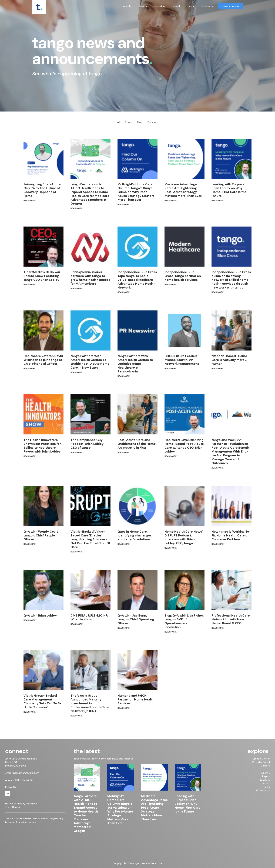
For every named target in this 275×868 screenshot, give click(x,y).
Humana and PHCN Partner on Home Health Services (136, 699)
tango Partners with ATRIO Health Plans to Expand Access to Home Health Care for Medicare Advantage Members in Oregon (90, 194)
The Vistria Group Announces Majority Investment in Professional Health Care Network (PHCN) (90, 703)
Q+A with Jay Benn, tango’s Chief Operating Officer (136, 619)
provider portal (231, 6)
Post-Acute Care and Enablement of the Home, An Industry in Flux (137, 444)
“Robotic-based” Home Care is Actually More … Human (229, 360)
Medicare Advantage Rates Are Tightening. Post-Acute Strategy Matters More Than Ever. (183, 190)
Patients (265, 773)
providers (160, 6)
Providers (264, 780)
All (118, 122)
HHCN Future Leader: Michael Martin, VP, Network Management (182, 360)
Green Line (156, 863)
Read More (30, 201)
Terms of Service (24, 822)
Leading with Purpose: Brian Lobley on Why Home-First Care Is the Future (229, 190)
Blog (140, 122)
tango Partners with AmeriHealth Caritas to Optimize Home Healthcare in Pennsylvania (135, 364)
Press (128, 122)
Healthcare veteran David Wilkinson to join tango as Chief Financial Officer (43, 360)
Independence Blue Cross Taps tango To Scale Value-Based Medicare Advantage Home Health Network (137, 280)
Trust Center (13, 807)
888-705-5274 (24, 780)
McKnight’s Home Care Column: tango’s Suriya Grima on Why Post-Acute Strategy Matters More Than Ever (136, 192)
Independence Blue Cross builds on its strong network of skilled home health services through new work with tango (231, 280)
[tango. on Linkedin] (8, 794)
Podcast (153, 122)
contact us (208, 6)
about (177, 6)
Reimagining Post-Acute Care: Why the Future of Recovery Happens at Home (42, 190)
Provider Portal (261, 762)
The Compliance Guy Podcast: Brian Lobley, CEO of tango (87, 444)
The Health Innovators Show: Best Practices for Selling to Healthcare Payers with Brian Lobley (42, 446)
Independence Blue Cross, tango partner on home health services (183, 276)
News (267, 787)
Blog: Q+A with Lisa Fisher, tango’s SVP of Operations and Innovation (184, 621)
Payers (266, 776)
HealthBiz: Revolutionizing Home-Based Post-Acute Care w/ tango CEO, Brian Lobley (184, 446)
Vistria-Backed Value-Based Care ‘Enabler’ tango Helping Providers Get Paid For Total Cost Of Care (90, 539)
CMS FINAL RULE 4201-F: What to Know (89, 617)
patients (127, 6)
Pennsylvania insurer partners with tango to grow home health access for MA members (90, 278)
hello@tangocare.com (26, 773)
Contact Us (263, 790)
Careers (265, 766)
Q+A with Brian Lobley (40, 615)
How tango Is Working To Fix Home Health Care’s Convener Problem (230, 535)
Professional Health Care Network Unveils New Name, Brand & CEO (231, 619)
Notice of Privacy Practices (21, 804)
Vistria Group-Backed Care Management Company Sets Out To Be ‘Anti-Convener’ (43, 701)
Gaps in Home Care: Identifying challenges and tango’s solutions (135, 535)
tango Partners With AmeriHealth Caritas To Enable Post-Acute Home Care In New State (90, 362)
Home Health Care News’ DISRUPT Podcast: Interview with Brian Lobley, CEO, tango (184, 537)
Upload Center (261, 759)
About (266, 783)
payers (143, 6)
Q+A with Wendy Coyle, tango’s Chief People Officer (41, 535)
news (191, 6)
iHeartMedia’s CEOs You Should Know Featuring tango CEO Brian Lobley (42, 276)
